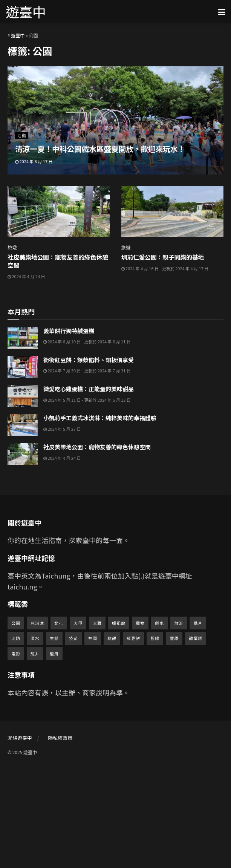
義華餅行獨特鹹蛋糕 (69, 431)
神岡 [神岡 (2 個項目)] (93, 739)
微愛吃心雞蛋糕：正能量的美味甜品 (89, 489)
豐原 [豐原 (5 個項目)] (174, 739)
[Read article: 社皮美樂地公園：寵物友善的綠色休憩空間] (59, 211)
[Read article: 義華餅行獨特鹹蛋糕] (23, 439)
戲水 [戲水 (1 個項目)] (159, 723)
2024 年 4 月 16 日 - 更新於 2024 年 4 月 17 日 (165, 268)
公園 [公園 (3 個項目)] (16, 723)
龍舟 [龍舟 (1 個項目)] (54, 754)
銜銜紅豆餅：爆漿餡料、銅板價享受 (89, 460)
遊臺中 (18, 35)
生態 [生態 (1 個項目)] (54, 739)
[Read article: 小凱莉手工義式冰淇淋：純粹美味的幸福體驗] (23, 526)
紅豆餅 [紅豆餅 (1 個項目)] (133, 739)
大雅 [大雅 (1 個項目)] (97, 723)
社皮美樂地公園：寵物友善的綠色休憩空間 (58, 261)
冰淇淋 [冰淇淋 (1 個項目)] (37, 723)
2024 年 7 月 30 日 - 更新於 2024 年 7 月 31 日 (87, 471)
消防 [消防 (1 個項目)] (16, 739)
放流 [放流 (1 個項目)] (179, 723)
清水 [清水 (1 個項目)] (35, 739)
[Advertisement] (116, 344)
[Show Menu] (222, 11)
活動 (22, 135)
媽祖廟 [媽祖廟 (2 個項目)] (119, 723)
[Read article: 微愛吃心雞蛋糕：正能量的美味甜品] (23, 497)
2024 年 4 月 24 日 (26, 276)
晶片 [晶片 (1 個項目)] (198, 723)
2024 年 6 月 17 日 (34, 161)
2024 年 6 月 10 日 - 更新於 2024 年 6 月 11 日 (87, 442)
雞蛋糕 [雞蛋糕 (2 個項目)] (196, 739)
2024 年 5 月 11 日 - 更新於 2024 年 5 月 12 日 (87, 500)
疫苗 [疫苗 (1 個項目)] (73, 739)
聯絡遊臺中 (20, 838)
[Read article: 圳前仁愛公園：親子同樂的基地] (173, 211)
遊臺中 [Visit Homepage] (26, 11)
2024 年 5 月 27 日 (62, 530)
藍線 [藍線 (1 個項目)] (155, 739)
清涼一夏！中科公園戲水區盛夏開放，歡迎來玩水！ (100, 149)
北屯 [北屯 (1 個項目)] (59, 723)
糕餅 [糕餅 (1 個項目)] (112, 739)
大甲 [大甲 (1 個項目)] (78, 723)
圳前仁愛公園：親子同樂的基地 (163, 257)
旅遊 (12, 247)
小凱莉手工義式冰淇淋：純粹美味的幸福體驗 (100, 518)
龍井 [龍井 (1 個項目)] (35, 754)
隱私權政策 (60, 838)
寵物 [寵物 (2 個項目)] (140, 723)
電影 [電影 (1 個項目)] (16, 754)
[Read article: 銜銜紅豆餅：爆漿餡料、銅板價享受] (23, 468)
